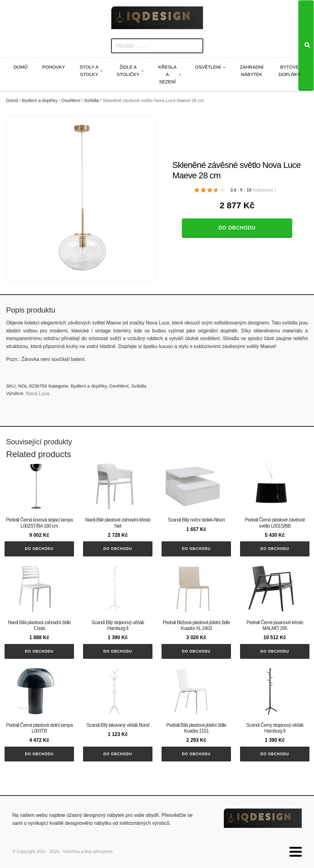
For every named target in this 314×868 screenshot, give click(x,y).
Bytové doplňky (289, 71)
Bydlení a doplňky (40, 100)
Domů (21, 67)
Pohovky (54, 67)
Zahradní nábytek (252, 71)
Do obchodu (237, 228)
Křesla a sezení (167, 74)
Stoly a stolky (89, 71)
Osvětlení (208, 67)
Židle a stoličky (128, 71)
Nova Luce (38, 394)
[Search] (306, 45)
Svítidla (92, 100)
